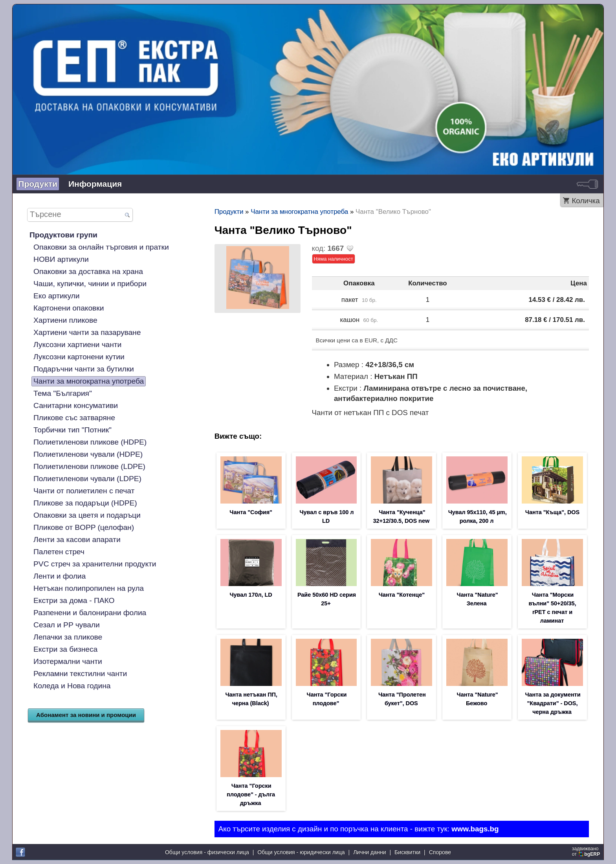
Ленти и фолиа (60, 576)
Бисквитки (407, 852)
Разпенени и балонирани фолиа (90, 613)
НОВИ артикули (61, 259)
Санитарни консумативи (76, 405)
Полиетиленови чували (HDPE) (88, 454)
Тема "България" (63, 393)
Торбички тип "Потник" (72, 430)
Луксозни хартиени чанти (77, 345)
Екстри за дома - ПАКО (74, 600)
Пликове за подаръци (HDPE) (85, 503)
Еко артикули (56, 296)
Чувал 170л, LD (251, 595)
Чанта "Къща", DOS (552, 512)
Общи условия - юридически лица (301, 852)
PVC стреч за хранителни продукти (95, 564)
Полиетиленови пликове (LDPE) (89, 466)
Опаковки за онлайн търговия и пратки (101, 247)
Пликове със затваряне (74, 418)
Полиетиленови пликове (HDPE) (90, 442)
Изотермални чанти (68, 661)
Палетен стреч (59, 552)
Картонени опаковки (69, 308)
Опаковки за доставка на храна (88, 271)
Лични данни (369, 852)
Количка (586, 201)
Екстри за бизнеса (65, 649)
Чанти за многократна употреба (89, 381)
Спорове (440, 852)
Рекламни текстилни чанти (80, 674)
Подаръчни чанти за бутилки (84, 369)
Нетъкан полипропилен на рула (89, 588)
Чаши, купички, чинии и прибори (90, 284)
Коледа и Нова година (72, 686)
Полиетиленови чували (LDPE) (87, 479)
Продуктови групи (63, 235)
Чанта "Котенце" (402, 595)
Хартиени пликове (65, 320)
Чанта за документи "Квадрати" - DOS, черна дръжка (553, 703)
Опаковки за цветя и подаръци (87, 515)
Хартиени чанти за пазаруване (87, 332)
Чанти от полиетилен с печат (84, 491)
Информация (95, 184)
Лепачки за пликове (68, 637)
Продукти (38, 184)
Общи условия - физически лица (207, 852)
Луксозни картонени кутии (79, 357)
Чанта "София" (251, 512)
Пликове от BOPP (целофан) (84, 527)
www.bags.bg (475, 829)
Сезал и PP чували (67, 625)
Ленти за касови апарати (77, 540)
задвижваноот (587, 851)
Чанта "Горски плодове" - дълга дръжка (251, 794)
